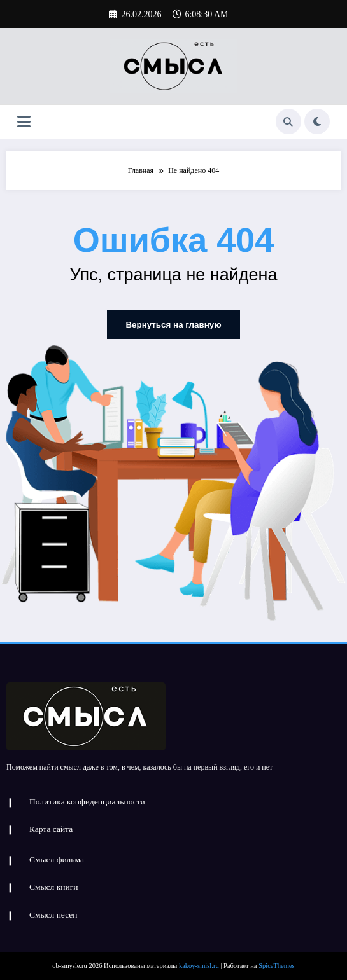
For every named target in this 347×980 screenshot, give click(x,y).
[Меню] (24, 122)
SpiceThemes (277, 961)
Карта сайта (51, 826)
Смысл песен (53, 910)
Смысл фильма (57, 856)
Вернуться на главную (173, 324)
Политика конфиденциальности (87, 799)
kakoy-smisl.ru (199, 961)
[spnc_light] (317, 121)
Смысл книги (54, 883)
